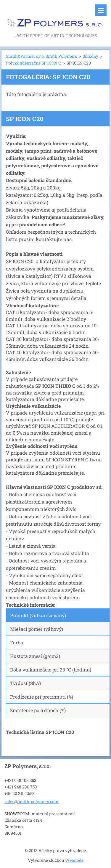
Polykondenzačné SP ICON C (33, 63)
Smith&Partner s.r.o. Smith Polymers (41, 56)
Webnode (74, 860)
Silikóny (90, 56)
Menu (101, 10)
